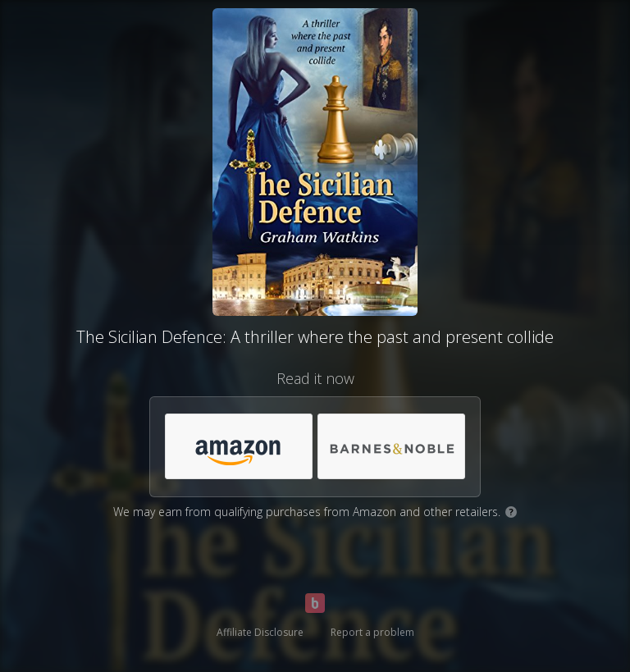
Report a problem (372, 632)
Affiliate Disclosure (260, 632)
